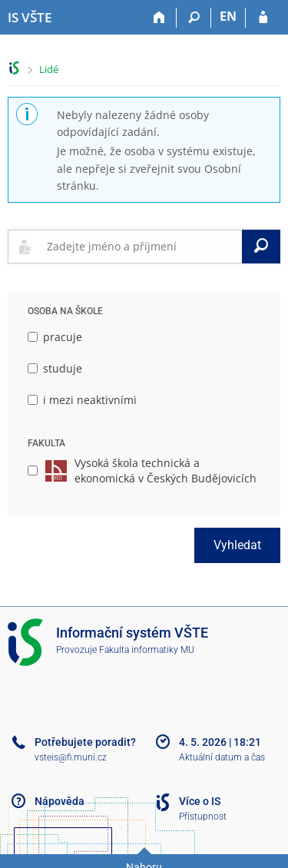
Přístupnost (203, 817)
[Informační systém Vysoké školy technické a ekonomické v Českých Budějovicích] (30, 18)
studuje (55, 368)
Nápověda (60, 801)
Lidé (49, 69)
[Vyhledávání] (194, 18)
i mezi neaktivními (82, 400)
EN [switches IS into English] (228, 16)
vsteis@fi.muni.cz (71, 757)
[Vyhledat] (261, 247)
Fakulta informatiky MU (147, 650)
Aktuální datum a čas (222, 757)
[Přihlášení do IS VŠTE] (263, 18)
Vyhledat (237, 545)
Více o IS (200, 801)
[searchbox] (141, 247)
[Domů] (159, 18)
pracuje (55, 337)
